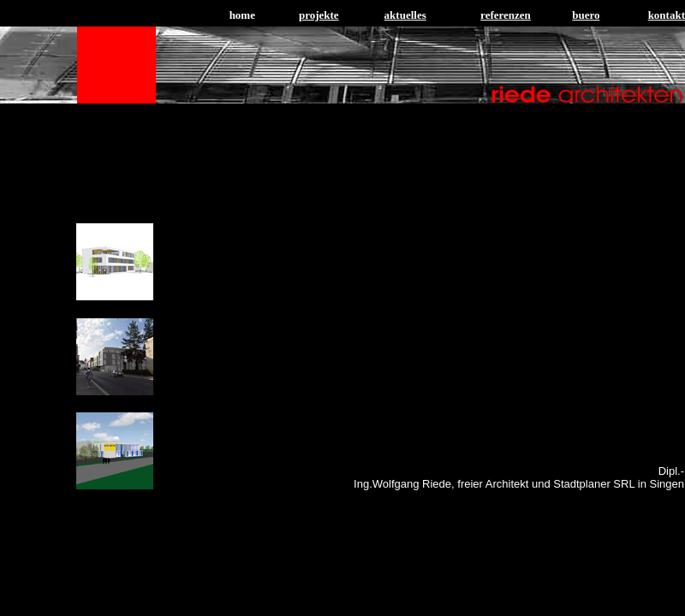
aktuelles (405, 15)
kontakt (667, 15)
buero (586, 15)
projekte (319, 15)
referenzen (506, 15)
